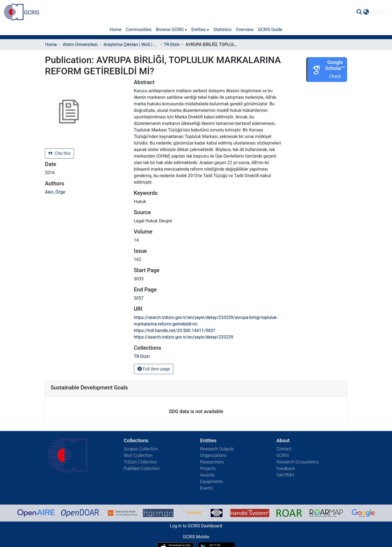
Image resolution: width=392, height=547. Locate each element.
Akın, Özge (55, 192)
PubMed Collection (142, 468)
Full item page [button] (154, 369)
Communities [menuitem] (139, 30)
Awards (207, 475)
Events (206, 488)
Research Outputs (217, 449)
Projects (208, 468)
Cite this (59, 153)
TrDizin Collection (140, 462)
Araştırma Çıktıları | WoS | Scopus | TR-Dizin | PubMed (131, 44)
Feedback (286, 468)
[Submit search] (359, 12)
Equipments (212, 482)
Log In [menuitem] (376, 12)
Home (51, 44)
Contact (284, 449)
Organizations (213, 455)
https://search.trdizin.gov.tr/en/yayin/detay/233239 (184, 337)
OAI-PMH (285, 475)
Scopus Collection (141, 449)
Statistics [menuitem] (223, 30)
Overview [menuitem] (245, 30)
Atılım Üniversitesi (80, 44)
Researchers (212, 462)
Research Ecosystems (298, 462)
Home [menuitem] (116, 30)
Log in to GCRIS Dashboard (196, 526)
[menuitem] (366, 12)
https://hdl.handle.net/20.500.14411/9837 (175, 331)
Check (335, 76)
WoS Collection (138, 455)
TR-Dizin (172, 44)
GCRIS (283, 455)
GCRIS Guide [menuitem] (270, 30)
